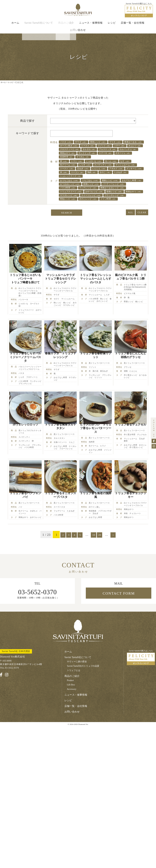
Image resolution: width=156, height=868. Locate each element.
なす (66, 174)
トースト (119, 149)
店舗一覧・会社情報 (133, 25)
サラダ (85, 145)
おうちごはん (72, 191)
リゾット (68, 153)
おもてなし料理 (72, 195)
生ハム (121, 170)
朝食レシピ (95, 207)
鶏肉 (66, 186)
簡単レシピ (106, 145)
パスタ (67, 145)
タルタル (68, 157)
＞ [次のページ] (119, 574)
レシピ (112, 25)
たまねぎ (100, 186)
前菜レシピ (126, 195)
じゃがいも (101, 170)
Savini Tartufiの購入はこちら (141, 697)
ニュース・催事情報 (91, 25)
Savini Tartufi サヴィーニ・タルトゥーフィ (78, 11)
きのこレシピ (94, 215)
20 (104, 574)
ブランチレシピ (125, 211)
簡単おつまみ (71, 149)
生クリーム (85, 174)
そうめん (110, 165)
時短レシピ (70, 215)
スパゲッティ (127, 174)
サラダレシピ (71, 211)
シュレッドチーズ (124, 186)
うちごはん (97, 191)
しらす (106, 174)
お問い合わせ (78, 32)
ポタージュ (69, 165)
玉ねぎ (116, 178)
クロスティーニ (128, 153)
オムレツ (105, 153)
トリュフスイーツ (106, 203)
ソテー (86, 153)
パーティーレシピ (74, 199)
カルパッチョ (114, 157)
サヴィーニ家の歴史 (77, 701)
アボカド (69, 182)
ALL (126, 229)
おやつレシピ (71, 207)
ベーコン (124, 182)
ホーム (15, 25)
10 (96, 574)
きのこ (82, 186)
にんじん (135, 178)
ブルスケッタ (90, 157)
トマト (80, 170)
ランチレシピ (124, 199)
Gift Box (71, 725)
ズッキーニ (90, 182)
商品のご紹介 (66, 25)
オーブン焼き (96, 149)
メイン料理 (118, 215)
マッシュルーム (72, 178)
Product (71, 720)
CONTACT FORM (119, 633)
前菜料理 (90, 165)
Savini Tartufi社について (39, 25)
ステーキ (114, 161)
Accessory (72, 729)
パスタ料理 (100, 199)
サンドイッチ (93, 161)
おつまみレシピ (100, 195)
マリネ (126, 145)
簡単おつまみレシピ (75, 203)
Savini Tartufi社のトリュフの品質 (84, 706)
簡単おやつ (69, 161)
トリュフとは (74, 710)
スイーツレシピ (98, 211)
